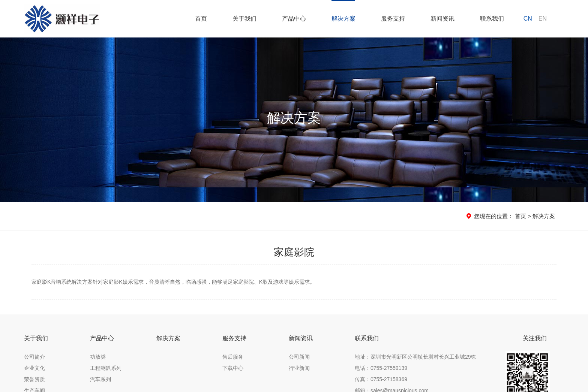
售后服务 (233, 357)
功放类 (98, 357)
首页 (520, 216)
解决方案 (544, 216)
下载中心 (233, 368)
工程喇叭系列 (106, 368)
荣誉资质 (34, 379)
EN (543, 19)
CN (528, 19)
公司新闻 (299, 357)
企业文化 (34, 368)
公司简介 (34, 357)
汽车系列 (100, 379)
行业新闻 (299, 368)
